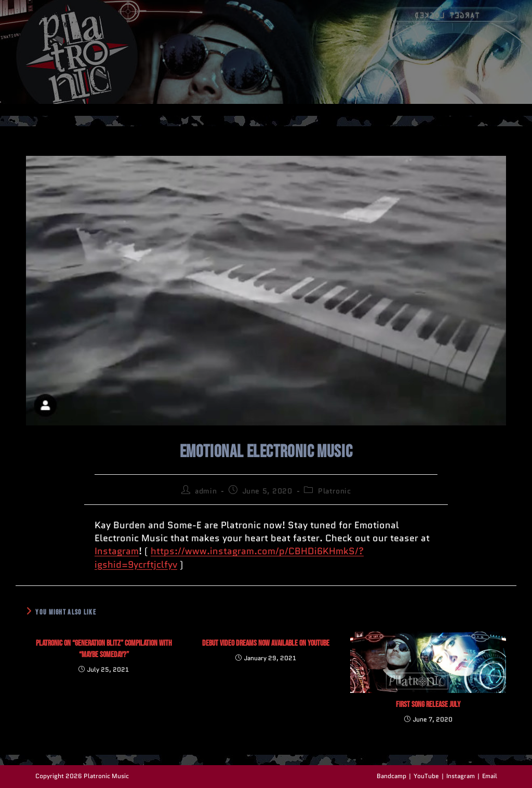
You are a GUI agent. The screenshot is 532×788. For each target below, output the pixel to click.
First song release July (428, 705)
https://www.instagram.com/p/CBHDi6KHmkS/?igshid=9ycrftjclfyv (229, 558)
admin (206, 491)
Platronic (334, 491)
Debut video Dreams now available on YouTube (266, 643)
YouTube (426, 776)
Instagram (117, 551)
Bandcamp (391, 776)
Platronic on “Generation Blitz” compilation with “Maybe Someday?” (104, 649)
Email (490, 776)
